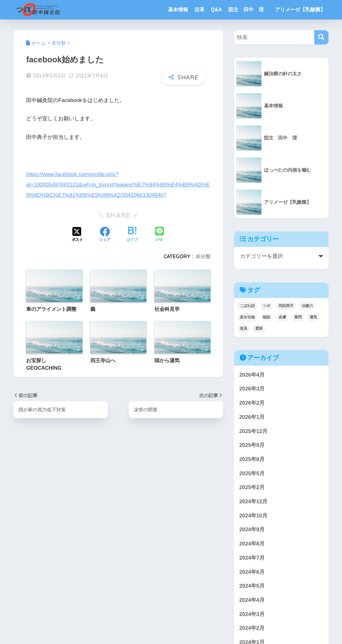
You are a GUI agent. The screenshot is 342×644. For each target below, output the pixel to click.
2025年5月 (252, 473)
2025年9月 (252, 445)
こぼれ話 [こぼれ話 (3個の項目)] (247, 306)
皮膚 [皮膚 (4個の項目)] (282, 317)
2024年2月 (252, 628)
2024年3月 (252, 614)
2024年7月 (252, 558)
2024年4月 (252, 600)
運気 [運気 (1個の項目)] (313, 317)
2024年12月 (254, 502)
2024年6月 (252, 572)
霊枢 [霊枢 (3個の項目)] (259, 328)
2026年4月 (252, 375)
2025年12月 (254, 431)
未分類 (203, 256)
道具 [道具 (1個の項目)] (244, 328)
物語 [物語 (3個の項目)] (266, 317)
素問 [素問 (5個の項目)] (298, 317)
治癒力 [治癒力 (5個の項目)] (307, 306)
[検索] (321, 37)
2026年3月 (252, 389)
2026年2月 (252, 403)
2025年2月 (252, 487)
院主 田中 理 (249, 10)
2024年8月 (252, 544)
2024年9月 (252, 530)
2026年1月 (252, 417)
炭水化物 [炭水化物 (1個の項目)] (247, 317)
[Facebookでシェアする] (105, 235)
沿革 (199, 10)
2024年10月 (254, 516)
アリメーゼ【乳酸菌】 (300, 10)
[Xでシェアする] (77, 235)
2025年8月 (252, 459)
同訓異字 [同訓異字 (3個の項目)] (286, 306)
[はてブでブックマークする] (132, 235)
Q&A (216, 10)
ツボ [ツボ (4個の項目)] (266, 306)
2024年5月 (252, 586)
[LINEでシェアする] (160, 235)
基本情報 (178, 10)
